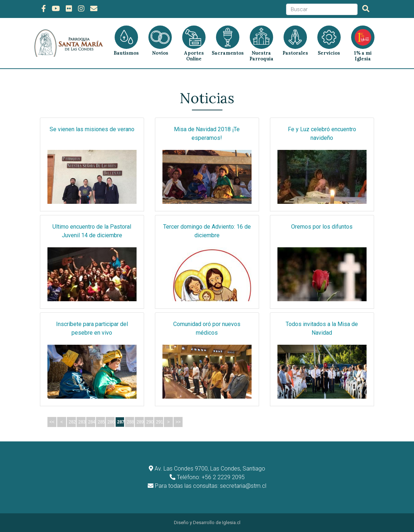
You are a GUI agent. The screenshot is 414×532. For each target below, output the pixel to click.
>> (178, 422)
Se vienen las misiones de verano (92, 129)
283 (82, 422)
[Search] (322, 10)
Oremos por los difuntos (322, 227)
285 (101, 422)
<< (52, 422)
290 (150, 422)
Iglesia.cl (231, 522)
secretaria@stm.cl (243, 486)
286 (111, 422)
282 (72, 422)
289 (140, 422)
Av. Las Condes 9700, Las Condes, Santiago (210, 469)
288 (130, 422)
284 (92, 422)
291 (160, 422)
